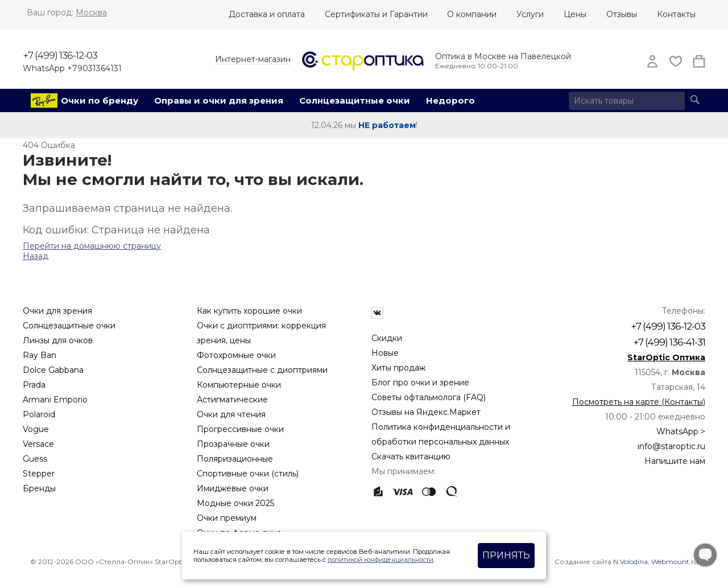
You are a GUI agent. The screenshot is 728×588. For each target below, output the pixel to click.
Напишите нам (675, 461)
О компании (472, 14)
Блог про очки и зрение (420, 383)
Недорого (450, 100)
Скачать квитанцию (411, 457)
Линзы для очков (58, 340)
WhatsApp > (681, 431)
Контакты (676, 14)
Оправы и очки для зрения (219, 100)
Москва (91, 13)
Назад (36, 256)
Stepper (39, 474)
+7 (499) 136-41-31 (669, 342)
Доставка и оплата (267, 14)
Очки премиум (227, 518)
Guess (35, 459)
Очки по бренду (100, 100)
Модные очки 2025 (235, 503)
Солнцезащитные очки (355, 100)
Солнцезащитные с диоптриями (262, 370)
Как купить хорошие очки (249, 311)
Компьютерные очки (239, 385)
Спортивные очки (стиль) (248, 474)
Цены (575, 14)
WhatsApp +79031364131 (72, 68)
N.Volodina (630, 562)
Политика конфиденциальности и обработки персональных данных (441, 434)
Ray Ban (40, 355)
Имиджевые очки (233, 488)
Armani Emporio (55, 400)
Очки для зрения (57, 311)
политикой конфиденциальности (380, 560)
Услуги (530, 14)
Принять (506, 555)
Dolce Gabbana (53, 370)
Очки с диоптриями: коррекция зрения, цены (261, 333)
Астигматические (232, 400)
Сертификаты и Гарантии (376, 14)
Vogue (36, 429)
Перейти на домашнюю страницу (92, 246)
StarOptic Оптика (666, 357)
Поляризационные (235, 459)
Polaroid (39, 414)
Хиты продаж (398, 368)
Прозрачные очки (233, 444)
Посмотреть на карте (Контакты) (639, 402)
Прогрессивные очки (240, 429)
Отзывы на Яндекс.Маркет (426, 412)
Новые (385, 353)
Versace (38, 444)
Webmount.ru (675, 562)
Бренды (39, 488)
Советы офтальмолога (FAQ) (429, 397)
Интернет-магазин (253, 59)
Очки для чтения (231, 414)
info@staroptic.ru (671, 446)
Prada (34, 385)
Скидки (387, 338)
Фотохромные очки (236, 355)
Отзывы (622, 14)
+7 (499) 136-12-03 (60, 55)
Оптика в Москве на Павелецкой (503, 56)
